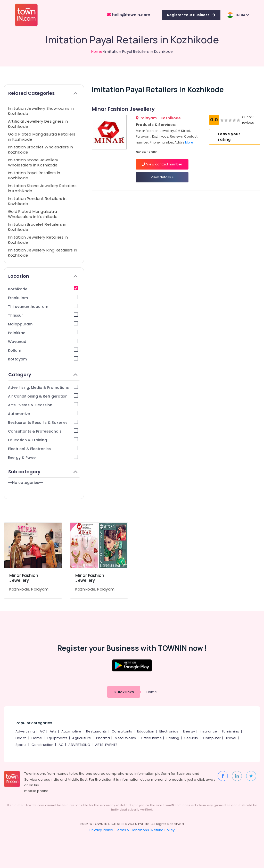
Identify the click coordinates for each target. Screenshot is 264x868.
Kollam (43, 350)
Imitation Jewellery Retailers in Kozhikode (38, 240)
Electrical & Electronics (43, 449)
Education (146, 731)
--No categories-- (26, 483)
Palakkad (43, 333)
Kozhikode (43, 289)
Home (97, 52)
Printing (173, 738)
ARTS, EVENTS (106, 745)
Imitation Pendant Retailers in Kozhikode (37, 201)
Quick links (124, 692)
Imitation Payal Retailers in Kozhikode (34, 175)
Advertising (25, 731)
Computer (212, 738)
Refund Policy (163, 830)
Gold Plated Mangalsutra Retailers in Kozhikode (42, 137)
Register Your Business (191, 15)
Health (21, 738)
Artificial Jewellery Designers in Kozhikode (38, 124)
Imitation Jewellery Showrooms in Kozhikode (41, 111)
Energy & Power (43, 457)
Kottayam (43, 359)
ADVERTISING (79, 745)
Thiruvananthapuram (43, 306)
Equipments (57, 738)
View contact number (162, 164)
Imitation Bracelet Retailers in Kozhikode (37, 227)
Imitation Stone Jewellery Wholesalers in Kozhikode (33, 162)
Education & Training (43, 440)
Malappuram (43, 324)
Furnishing (231, 731)
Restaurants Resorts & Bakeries (43, 422)
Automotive (43, 414)
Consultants (122, 731)
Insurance (208, 731)
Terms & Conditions (132, 830)
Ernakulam (43, 298)
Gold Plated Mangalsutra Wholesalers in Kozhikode (33, 214)
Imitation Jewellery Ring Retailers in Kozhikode (43, 253)
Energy (189, 731)
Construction (42, 745)
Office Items (151, 738)
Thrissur (43, 315)
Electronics (169, 731)
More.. (190, 142)
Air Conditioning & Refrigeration (43, 396)
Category (43, 374)
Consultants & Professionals (43, 431)
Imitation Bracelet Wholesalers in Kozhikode (40, 150)
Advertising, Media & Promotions (43, 387)
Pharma (103, 738)
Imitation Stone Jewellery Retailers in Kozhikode (42, 188)
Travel (231, 738)
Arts (53, 731)
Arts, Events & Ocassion (43, 405)
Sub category (43, 472)
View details (162, 177)
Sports (21, 745)
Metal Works (125, 738)
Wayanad (43, 342)
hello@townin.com (129, 15)
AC (42, 731)
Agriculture (82, 738)
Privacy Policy (101, 830)
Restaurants (96, 731)
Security (191, 738)
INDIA (238, 15)
